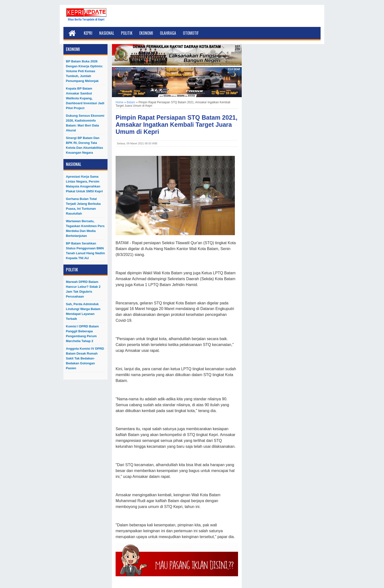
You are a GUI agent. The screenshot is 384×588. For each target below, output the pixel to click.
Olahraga (168, 33)
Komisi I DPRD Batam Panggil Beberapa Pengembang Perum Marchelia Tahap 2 (82, 334)
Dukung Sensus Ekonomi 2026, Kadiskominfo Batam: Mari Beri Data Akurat (85, 123)
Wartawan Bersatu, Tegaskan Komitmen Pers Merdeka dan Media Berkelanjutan (85, 228)
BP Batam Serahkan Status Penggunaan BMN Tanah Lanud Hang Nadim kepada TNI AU (85, 251)
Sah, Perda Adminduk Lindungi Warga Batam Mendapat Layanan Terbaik (83, 311)
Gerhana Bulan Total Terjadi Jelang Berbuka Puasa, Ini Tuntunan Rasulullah (83, 206)
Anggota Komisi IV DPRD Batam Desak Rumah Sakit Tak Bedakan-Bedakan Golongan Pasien (85, 358)
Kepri (88, 33)
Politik (127, 33)
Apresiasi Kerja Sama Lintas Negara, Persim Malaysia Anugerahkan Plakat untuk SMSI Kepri (84, 184)
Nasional (107, 33)
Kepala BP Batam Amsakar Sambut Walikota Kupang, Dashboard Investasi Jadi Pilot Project (85, 98)
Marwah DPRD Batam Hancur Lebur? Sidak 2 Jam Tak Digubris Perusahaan (83, 289)
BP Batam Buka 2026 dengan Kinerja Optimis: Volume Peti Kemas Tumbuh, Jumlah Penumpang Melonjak (84, 71)
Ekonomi (146, 33)
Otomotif (191, 33)
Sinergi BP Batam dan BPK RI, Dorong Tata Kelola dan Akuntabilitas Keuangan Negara (84, 145)
